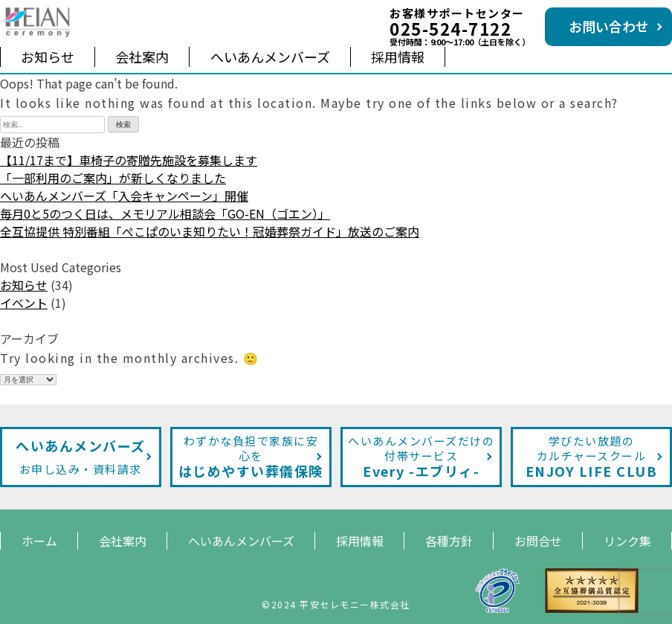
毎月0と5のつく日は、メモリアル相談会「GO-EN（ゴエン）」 (165, 213)
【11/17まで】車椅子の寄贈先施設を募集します (129, 160)
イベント (24, 303)
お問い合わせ (609, 26)
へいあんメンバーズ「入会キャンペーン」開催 (124, 196)
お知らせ (48, 57)
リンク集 (627, 541)
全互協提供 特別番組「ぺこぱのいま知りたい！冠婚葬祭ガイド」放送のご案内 (210, 231)
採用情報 (398, 57)
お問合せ (538, 541)
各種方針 (449, 541)
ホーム (39, 541)
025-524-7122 (450, 28)
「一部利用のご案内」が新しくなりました (113, 178)
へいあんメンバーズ (270, 57)
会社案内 (142, 57)
